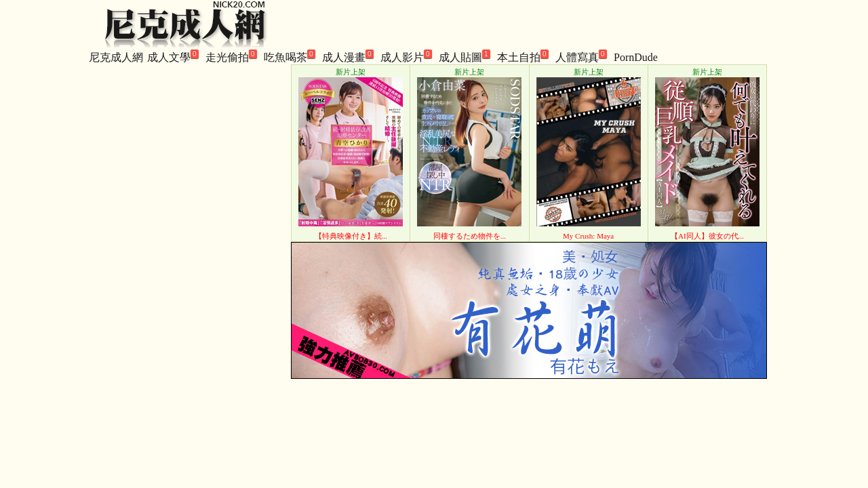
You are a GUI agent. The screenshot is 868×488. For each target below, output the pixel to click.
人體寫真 (581, 56)
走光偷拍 (231, 56)
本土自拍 (523, 56)
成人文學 (173, 56)
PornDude (636, 57)
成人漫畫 (348, 56)
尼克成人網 (116, 57)
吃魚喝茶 (290, 56)
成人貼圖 (465, 56)
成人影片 (406, 56)
